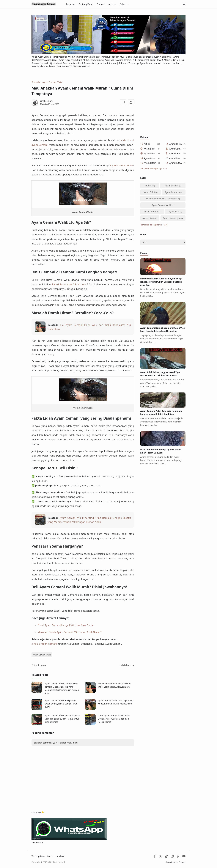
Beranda (70, 4)
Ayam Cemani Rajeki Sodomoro (151, 153)
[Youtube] (184, 857)
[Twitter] (161, 857)
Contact (100, 4)
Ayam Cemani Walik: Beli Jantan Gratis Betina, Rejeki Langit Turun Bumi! (61, 704)
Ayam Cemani (175, 149)
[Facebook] (155, 857)
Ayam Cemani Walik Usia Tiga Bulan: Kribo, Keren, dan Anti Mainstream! (116, 702)
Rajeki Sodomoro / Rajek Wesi (70, 284)
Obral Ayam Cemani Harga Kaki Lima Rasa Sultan (66, 625)
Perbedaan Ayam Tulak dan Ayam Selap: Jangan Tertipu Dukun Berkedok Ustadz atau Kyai (161, 282)
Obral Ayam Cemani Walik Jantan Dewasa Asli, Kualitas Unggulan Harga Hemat (114, 719)
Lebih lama (39, 665)
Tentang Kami (85, 4)
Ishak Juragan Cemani (44, 644)
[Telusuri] (184, 4)
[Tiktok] (167, 857)
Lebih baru (127, 665)
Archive (112, 4)
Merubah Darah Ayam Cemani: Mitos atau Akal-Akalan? (70, 632)
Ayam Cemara (151, 158)
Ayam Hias (174, 158)
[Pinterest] (178, 857)
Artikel (147, 144)
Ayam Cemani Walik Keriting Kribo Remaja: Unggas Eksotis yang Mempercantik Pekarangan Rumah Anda (62, 688)
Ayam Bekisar (176, 144)
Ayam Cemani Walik (42, 655)
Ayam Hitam (150, 163)
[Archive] (163, 242)
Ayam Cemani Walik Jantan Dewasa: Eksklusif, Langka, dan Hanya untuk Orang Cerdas (62, 719)
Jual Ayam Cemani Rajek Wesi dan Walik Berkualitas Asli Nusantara (114, 685)
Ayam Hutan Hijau (176, 163)
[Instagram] (172, 857)
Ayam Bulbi (150, 149)
